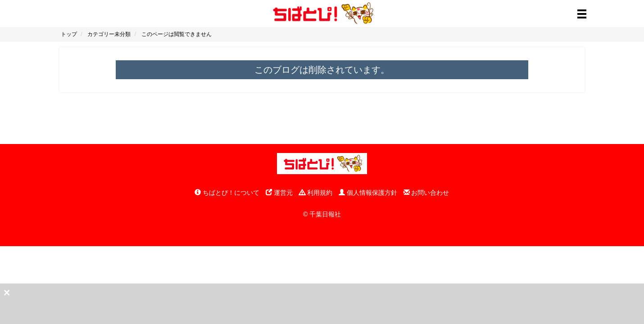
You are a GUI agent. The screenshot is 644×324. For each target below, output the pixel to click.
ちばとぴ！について (227, 193)
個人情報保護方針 (368, 193)
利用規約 (316, 193)
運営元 (279, 193)
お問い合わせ (426, 193)
